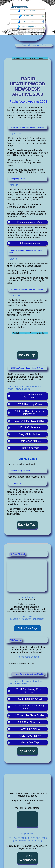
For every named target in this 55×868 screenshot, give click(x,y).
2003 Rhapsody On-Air (30, 699)
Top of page (26, 751)
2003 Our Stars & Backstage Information (30, 707)
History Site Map (30, 742)
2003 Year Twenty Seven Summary (30, 691)
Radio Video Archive (30, 736)
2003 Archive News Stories (30, 715)
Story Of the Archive (30, 729)
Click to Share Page (27, 628)
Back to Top (26, 355)
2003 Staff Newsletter (30, 722)
